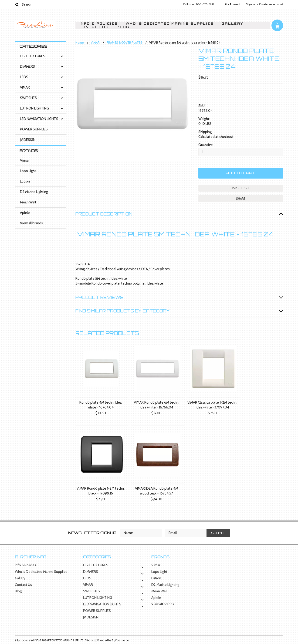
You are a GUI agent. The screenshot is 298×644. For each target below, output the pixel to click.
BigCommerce (120, 640)
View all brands (31, 223)
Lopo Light (28, 171)
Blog (123, 27)
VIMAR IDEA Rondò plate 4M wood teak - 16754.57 (157, 491)
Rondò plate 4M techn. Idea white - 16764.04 (101, 405)
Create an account (271, 4)
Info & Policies (99, 24)
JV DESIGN (28, 140)
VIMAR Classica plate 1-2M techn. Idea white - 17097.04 (212, 405)
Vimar (24, 160)
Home (80, 43)
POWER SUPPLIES (34, 129)
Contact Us (94, 27)
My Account (233, 4)
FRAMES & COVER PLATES (124, 43)
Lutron (25, 181)
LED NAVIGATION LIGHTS (39, 119)
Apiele (25, 213)
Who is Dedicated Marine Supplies (170, 24)
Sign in (250, 4)
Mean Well (28, 202)
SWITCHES (28, 98)
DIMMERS (27, 66)
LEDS (24, 77)
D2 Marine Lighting (34, 192)
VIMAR (25, 87)
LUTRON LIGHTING (34, 108)
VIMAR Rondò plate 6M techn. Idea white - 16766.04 (157, 405)
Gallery (232, 24)
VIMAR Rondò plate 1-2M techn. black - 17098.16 (101, 491)
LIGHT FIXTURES (33, 56)
